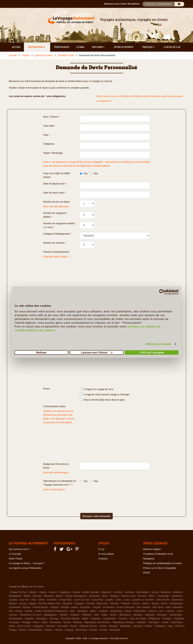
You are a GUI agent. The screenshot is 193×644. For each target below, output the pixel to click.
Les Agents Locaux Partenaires (25, 568)
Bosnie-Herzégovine (76, 596)
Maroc (113, 615)
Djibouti (13, 603)
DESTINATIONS (37, 47)
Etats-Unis (102, 603)
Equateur (68, 603)
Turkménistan (35, 630)
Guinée (26, 607)
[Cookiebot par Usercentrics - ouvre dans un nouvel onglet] (162, 292)
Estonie (90, 603)
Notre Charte (16, 559)
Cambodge (163, 596)
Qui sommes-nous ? (19, 549)
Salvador (141, 622)
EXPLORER (98, 47)
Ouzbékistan (109, 619)
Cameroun (177, 596)
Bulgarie (115, 596)
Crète (118, 600)
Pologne (167, 619)
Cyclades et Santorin (143, 600)
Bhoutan (37, 596)
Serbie (165, 622)
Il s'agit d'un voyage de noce (97, 389)
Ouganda (95, 619)
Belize (27, 596)
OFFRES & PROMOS (124, 47)
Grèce (164, 603)
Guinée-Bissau (40, 607)
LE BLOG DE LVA (172, 47)
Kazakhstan (116, 611)
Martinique (125, 615)
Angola (76, 592)
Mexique (138, 615)
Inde (168, 607)
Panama (123, 619)
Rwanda (77, 622)
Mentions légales (152, 549)
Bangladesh (15, 596)
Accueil (13, 55)
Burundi (142, 596)
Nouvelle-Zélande (70, 619)
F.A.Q (101, 549)
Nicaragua (42, 619)
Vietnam (93, 630)
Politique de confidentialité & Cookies (163, 563)
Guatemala (15, 607)
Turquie (26, 55)
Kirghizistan (140, 611)
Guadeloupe (176, 603)
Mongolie (162, 615)
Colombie (52, 600)
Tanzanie (138, 626)
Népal (85, 619)
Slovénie (51, 626)
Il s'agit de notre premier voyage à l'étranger (105, 394)
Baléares (178, 592)
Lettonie (170, 611)
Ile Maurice (109, 607)
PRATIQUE (149, 47)
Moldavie (150, 615)
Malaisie (75, 615)
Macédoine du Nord (31, 615)
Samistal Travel (66, 55)
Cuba (126, 600)
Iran (11, 611)
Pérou (36, 622)
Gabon (146, 603)
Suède (103, 626)
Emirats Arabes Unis (50, 603)
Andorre (53, 592)
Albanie (33, 592)
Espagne (79, 603)
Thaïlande (160, 626)
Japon (93, 611)
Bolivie (59, 596)
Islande (29, 611)
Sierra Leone (24, 626)
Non (94, 174)
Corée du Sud (82, 600)
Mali (97, 615)
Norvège (54, 619)
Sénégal (113, 626)
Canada (13, 600)
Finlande (125, 603)
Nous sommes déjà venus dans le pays (102, 400)
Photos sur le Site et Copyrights (160, 568)
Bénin (152, 596)
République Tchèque (123, 622)
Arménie (118, 592)
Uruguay (69, 630)
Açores (155, 592)
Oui (84, 174)
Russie (67, 622)
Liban (180, 611)
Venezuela (81, 630)
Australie (129, 592)
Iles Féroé (158, 607)
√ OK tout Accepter (152, 352)
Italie (72, 611)
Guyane (54, 607)
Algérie (43, 592)
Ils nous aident (106, 554)
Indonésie (178, 607)
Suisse (74, 626)
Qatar (45, 622)
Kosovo (152, 611)
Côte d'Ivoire (163, 600)
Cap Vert (24, 600)
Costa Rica (97, 600)
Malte (105, 615)
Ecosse (23, 603)
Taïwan (149, 626)
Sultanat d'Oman (88, 626)
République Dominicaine (97, 622)
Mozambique (16, 619)
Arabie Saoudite (91, 592)
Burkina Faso (129, 596)
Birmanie (49, 596)
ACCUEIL (16, 47)
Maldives (87, 615)
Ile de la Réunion (126, 607)
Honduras (85, 607)
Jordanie (103, 611)
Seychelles (177, 622)
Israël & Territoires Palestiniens (51, 611)
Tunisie (22, 630)
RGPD (147, 573)
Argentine (106, 592)
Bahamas (166, 592)
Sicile (12, 626)
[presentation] (90, 499)
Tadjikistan (125, 626)
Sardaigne (154, 622)
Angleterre (65, 592)
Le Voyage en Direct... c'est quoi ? (27, 563)
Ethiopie (114, 603)
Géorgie (65, 607)
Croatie (109, 600)
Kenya (128, 611)
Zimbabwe (115, 630)
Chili (33, 600)
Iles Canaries (144, 607)
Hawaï (75, 607)
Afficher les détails (158, 344)
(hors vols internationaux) (56, 473)
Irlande (19, 611)
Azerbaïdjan (143, 592)
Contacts (103, 559)
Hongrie (97, 607)
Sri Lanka (63, 626)
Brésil (105, 596)
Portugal (26, 622)
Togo (170, 626)
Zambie (103, 630)
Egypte (33, 603)
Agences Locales (44, 55)
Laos (161, 611)
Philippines (154, 619)
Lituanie (13, 615)
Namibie (29, 619)
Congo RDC (65, 600)
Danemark (177, 600)
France (136, 603)
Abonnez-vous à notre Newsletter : (123, 4)
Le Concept (15, 554)
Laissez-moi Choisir (97, 352)
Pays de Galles (138, 619)
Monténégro (176, 615)
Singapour (38, 626)
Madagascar (51, 615)
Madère (64, 615)
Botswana (94, 596)
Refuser (41, 352)
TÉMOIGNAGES (62, 47)
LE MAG (80, 47)
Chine (41, 600)
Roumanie (56, 622)
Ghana (155, 603)
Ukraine (59, 630)
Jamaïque (82, 611)
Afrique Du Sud (18, 592)
